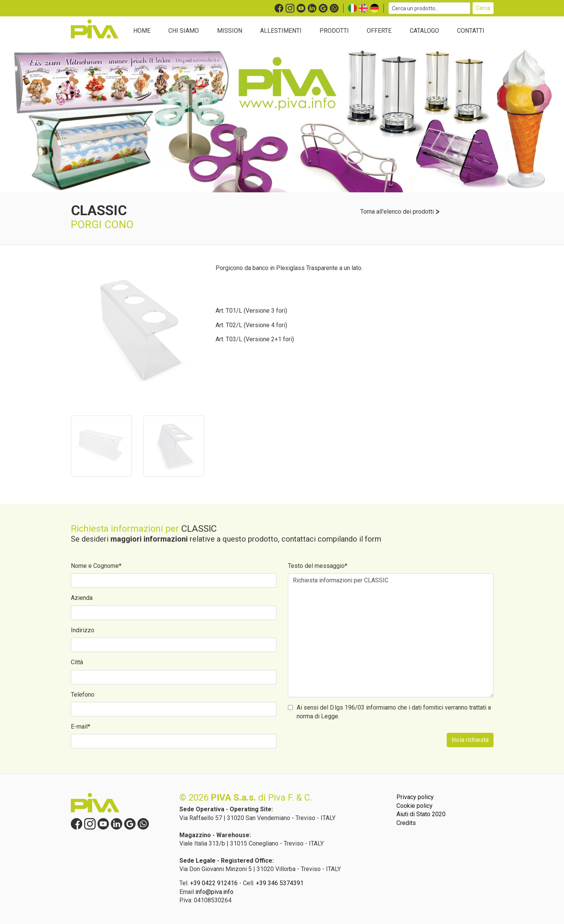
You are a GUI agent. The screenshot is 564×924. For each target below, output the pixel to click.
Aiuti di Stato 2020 (421, 814)
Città (77, 662)
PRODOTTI (334, 31)
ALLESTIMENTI (281, 31)
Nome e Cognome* (96, 566)
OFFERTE (379, 31)
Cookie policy (415, 806)
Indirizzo (83, 630)
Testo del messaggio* (318, 566)
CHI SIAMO (184, 31)
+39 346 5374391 (280, 883)
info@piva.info (214, 892)
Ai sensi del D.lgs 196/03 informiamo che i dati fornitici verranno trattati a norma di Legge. (394, 712)
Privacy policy (415, 797)
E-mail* (81, 727)
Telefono (83, 695)
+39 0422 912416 (214, 883)
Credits (406, 823)
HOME (142, 31)
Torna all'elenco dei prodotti (400, 212)
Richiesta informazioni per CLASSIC (391, 635)
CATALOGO (424, 31)
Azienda (82, 598)
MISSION (230, 31)
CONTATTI (471, 31)
